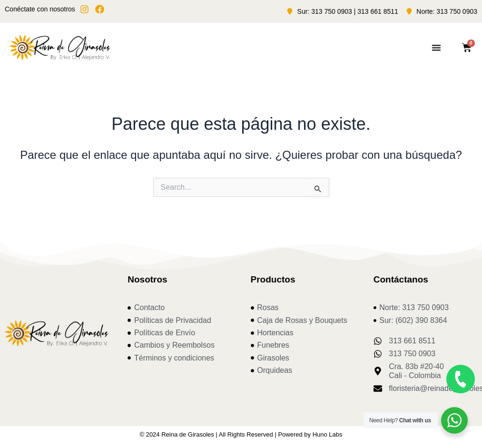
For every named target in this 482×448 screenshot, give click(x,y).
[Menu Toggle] (436, 48)
